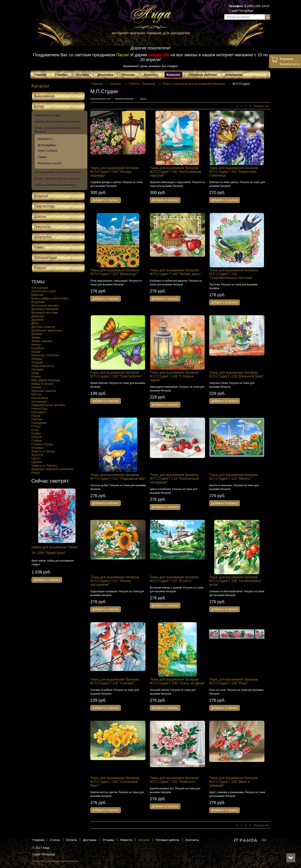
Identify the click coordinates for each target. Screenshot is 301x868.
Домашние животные (47, 330)
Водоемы (38, 302)
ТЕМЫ (38, 282)
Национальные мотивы (48, 405)
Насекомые (40, 398)
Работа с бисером (142, 84)
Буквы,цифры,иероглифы (50, 298)
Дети (35, 323)
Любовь (37, 359)
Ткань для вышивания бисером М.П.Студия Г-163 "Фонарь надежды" (115, 172)
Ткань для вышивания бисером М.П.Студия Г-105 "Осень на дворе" (178, 681)
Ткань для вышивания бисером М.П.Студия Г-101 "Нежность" (174, 780)
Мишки (36, 387)
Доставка (90, 840)
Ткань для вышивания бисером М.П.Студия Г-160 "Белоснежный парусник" (175, 172)
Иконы (36, 344)
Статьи (55, 840)
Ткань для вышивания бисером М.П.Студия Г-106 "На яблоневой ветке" (235, 581)
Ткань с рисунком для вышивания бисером (194, 84)
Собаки (37, 440)
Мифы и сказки (42, 384)
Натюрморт (40, 401)
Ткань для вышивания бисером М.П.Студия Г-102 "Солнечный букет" (115, 782)
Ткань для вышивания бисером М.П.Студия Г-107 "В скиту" (174, 579)
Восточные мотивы (45, 305)
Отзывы (108, 840)
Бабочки (37, 295)
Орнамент (39, 412)
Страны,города (42, 444)
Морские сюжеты (44, 391)
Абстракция (40, 288)
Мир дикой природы (46, 380)
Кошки (36, 352)
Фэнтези (37, 455)
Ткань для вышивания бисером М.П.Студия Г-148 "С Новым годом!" (174, 376)
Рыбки (36, 433)
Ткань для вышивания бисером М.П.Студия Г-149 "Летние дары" (175, 272)
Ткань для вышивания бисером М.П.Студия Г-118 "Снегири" (115, 681)
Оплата (71, 840)
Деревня (38, 320)
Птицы (36, 426)
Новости (126, 840)
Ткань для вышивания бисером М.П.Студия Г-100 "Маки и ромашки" (233, 782)
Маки (35, 373)
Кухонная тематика (45, 355)
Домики (37, 334)
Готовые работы (168, 840)
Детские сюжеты (43, 327)
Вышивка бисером (45, 309)
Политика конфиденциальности (55, 861)
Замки (36, 337)
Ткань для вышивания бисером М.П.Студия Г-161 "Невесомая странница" (233, 172)
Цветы (36, 458)
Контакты (192, 840)
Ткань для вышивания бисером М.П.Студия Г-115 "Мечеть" (233, 477)
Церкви (37, 462)
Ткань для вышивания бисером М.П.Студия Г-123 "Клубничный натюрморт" (174, 479)
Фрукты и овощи (43, 451)
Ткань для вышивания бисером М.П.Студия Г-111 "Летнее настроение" (115, 581)
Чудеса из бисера (44, 465)
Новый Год (39, 408)
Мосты (36, 394)
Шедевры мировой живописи (52, 469)
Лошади (37, 362)
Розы (35, 430)
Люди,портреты (43, 366)
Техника (37, 448)
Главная (96, 84)
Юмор (36, 472)
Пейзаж (37, 419)
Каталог (173, 75)
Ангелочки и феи (44, 291)
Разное (37, 437)
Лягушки (37, 369)
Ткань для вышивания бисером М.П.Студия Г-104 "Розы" (233, 681)
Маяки (36, 376)
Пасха (36, 416)
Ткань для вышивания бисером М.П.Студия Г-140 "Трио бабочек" (116, 374)
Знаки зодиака (42, 341)
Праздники (39, 423)
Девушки (38, 316)
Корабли (38, 348)
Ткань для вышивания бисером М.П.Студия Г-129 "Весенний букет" (237, 374)
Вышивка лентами (45, 312)
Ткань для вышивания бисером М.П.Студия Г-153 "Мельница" (115, 272)
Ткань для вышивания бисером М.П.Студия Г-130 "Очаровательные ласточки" (233, 274)
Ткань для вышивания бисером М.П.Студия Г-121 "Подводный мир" (118, 477)
